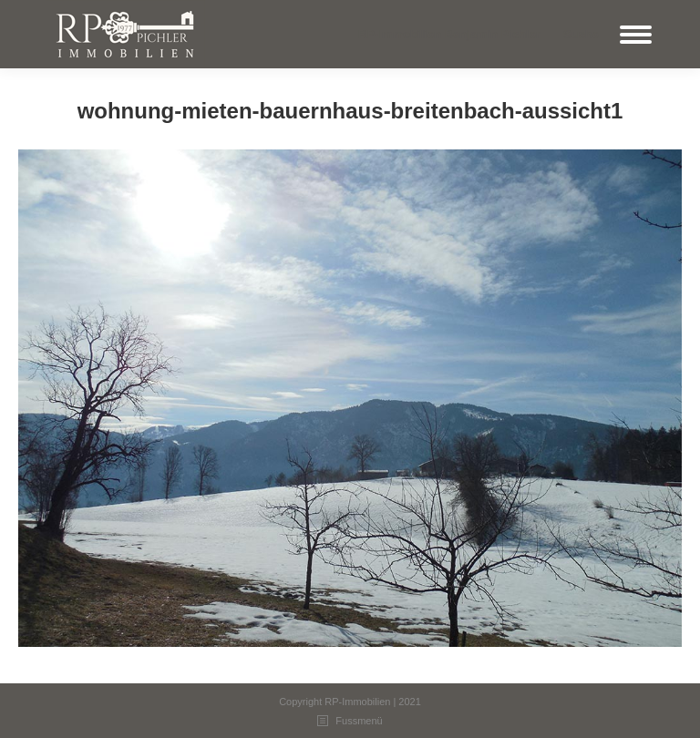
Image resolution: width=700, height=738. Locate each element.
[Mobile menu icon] (636, 35)
